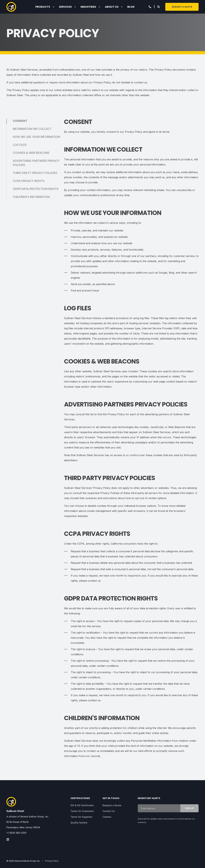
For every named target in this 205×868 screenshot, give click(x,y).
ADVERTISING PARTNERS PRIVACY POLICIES (36, 163)
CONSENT (20, 121)
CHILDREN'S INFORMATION (31, 197)
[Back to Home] (11, 7)
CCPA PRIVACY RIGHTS (29, 181)
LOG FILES (20, 145)
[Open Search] (159, 7)
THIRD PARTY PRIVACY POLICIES (35, 173)
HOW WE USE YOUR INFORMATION (36, 137)
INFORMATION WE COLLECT (32, 129)
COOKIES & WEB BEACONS (31, 153)
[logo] (11, 802)
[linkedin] (8, 839)
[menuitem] (53, 7)
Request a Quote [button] (182, 7)
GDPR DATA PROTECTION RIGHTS (36, 189)
